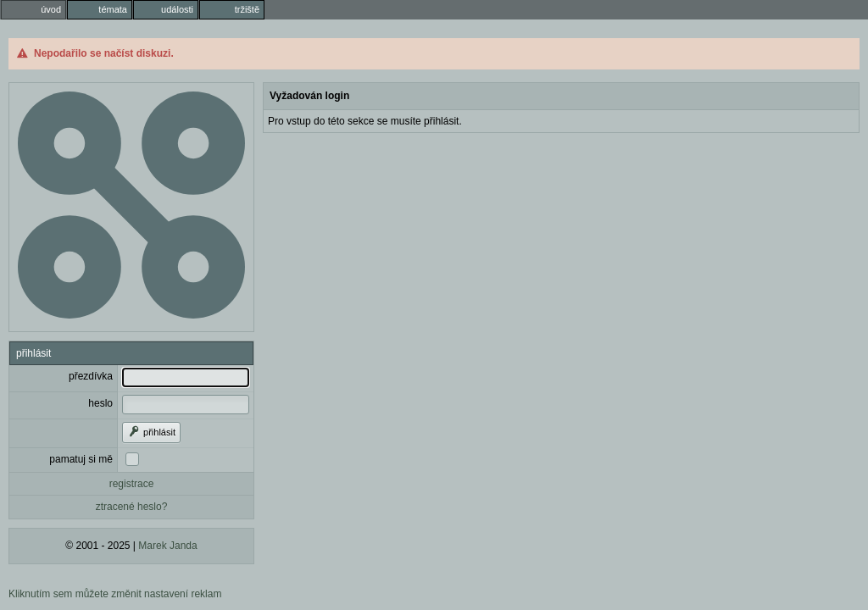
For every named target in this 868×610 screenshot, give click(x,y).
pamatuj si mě (81, 459)
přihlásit (151, 432)
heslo (100, 403)
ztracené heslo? (132, 507)
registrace (132, 484)
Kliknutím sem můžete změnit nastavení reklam (115, 594)
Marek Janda (167, 546)
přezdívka (91, 376)
